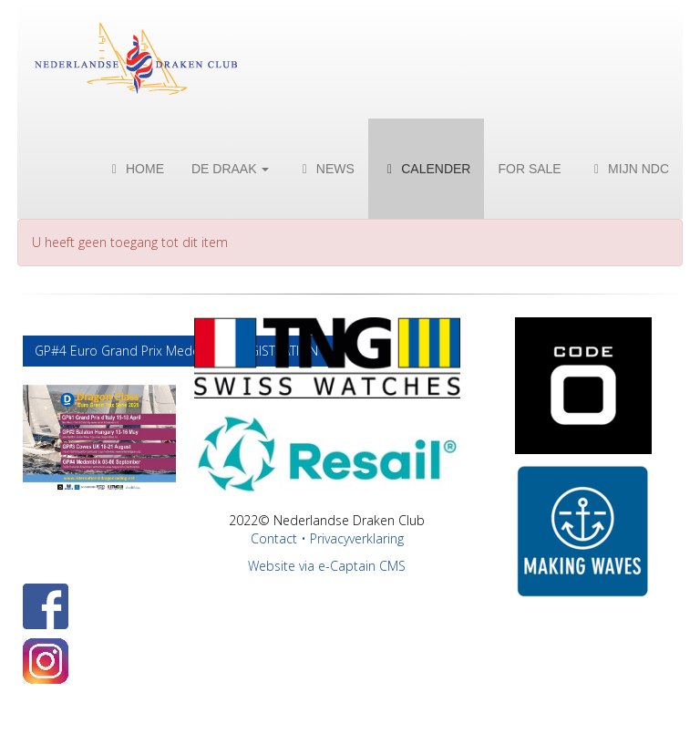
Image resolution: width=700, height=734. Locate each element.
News (325, 169)
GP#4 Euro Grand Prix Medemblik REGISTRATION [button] (178, 351)
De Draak (230, 169)
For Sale (529, 169)
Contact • (280, 538)
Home (135, 169)
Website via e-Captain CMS (327, 566)
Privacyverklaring (357, 538)
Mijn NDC (629, 169)
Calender (427, 169)
